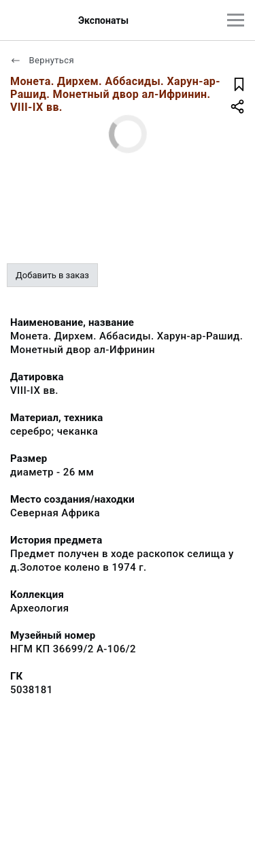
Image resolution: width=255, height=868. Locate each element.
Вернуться (42, 60)
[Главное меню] (236, 20)
